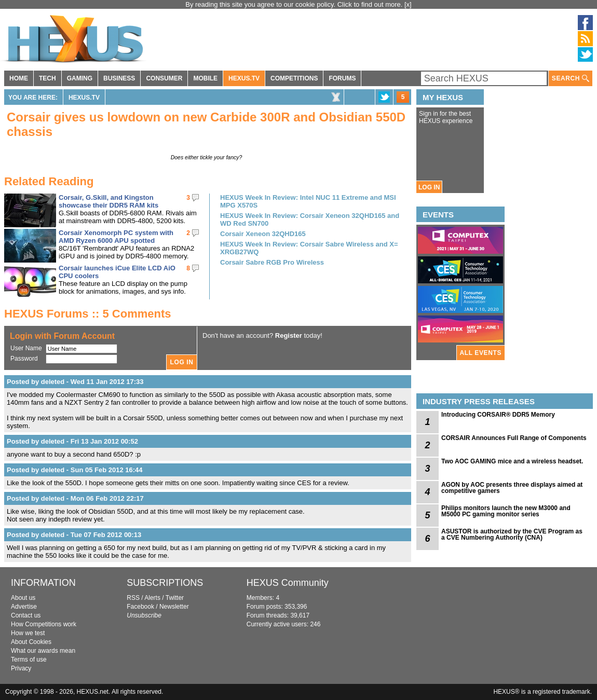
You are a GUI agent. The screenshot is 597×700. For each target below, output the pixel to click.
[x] (408, 4)
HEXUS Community (288, 583)
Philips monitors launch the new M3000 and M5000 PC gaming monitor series (506, 511)
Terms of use (29, 660)
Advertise (24, 607)
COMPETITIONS (294, 78)
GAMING (80, 78)
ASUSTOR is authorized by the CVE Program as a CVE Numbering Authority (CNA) (512, 534)
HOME (19, 78)
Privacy (21, 668)
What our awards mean (43, 651)
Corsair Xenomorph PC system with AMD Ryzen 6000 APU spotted (116, 237)
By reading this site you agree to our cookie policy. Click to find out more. (295, 4)
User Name (26, 348)
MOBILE (205, 78)
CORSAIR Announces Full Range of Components (514, 438)
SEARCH (571, 79)
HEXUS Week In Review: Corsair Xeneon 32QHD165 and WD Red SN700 (310, 219)
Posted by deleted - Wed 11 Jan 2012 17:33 (75, 382)
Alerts (152, 598)
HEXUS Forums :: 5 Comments (88, 314)
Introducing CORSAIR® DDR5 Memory (498, 415)
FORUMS (342, 78)
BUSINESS (119, 78)
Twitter (175, 598)
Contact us (26, 615)
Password (24, 359)
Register (289, 335)
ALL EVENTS (481, 353)
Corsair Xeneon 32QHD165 (263, 234)
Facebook (140, 607)
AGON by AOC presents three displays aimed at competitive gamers (512, 488)
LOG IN (429, 187)
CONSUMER (164, 78)
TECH (48, 78)
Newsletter (174, 607)
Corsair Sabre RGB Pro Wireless (272, 262)
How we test (28, 633)
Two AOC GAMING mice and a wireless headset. (512, 461)
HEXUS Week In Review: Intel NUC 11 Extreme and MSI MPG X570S (308, 201)
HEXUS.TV (244, 78)
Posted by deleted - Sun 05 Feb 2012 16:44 (75, 470)
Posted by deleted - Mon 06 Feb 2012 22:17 (75, 498)
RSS (133, 598)
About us (23, 598)
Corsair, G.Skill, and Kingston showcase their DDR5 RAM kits (108, 201)
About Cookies (31, 642)
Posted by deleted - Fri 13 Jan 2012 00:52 (72, 441)
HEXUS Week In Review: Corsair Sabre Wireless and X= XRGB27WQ (309, 248)
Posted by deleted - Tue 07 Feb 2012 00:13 (74, 535)
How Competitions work (44, 624)
